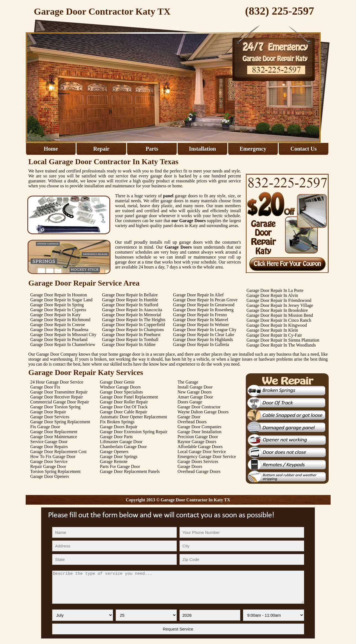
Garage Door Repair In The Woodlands (281, 345)
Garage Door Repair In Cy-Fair (274, 335)
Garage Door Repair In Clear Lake (204, 335)
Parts (152, 149)
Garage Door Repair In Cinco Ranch (279, 320)
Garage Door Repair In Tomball (130, 340)
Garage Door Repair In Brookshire (277, 310)
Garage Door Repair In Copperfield (133, 325)
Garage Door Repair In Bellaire (130, 295)
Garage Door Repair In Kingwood (277, 325)
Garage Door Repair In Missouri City (64, 335)
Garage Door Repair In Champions (133, 330)
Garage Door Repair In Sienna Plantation (283, 340)
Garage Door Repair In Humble (130, 300)
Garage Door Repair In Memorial (131, 315)
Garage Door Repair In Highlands (203, 340)
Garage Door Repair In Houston (59, 295)
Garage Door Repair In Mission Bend (280, 315)
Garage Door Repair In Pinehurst (131, 335)
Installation (202, 149)
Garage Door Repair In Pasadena (60, 330)
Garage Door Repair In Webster (201, 325)
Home (51, 149)
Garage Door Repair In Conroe (58, 325)
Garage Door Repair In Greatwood (204, 305)
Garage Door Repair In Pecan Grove (205, 300)
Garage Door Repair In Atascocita (132, 310)
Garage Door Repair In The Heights (134, 320)
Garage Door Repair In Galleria (201, 344)
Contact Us (304, 149)
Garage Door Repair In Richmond (60, 320)
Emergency (253, 149)
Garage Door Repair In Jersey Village (280, 305)
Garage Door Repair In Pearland (59, 340)
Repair (101, 149)
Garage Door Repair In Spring (57, 305)
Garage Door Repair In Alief (198, 295)
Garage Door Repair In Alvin (272, 295)
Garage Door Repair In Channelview (63, 344)
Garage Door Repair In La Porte (275, 290)
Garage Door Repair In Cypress (58, 310)
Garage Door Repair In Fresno (200, 315)
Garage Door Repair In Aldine (129, 344)
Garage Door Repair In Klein (272, 330)
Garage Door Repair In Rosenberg (203, 310)
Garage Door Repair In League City (205, 330)
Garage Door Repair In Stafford (130, 305)
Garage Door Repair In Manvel (201, 320)
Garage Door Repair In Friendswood (279, 300)
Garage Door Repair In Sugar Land (61, 300)
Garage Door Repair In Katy (56, 315)
